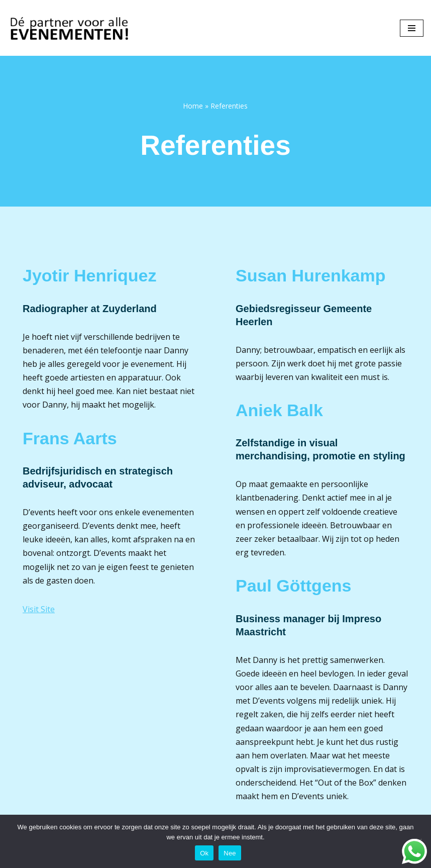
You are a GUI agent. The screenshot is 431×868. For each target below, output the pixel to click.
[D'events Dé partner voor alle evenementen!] (70, 28)
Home (193, 106)
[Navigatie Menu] (412, 28)
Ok (204, 853)
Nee (230, 853)
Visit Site (39, 609)
